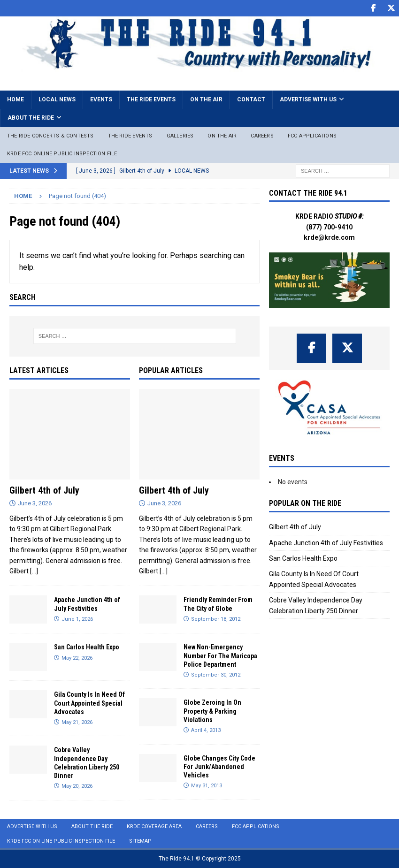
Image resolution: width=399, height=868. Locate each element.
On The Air (222, 136)
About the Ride (31, 118)
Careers (262, 136)
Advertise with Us (308, 99)
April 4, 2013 (206, 730)
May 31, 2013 (207, 786)
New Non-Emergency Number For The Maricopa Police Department (220, 655)
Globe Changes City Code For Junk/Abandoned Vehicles (219, 767)
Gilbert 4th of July (44, 490)
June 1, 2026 (77, 619)
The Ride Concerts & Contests (50, 136)
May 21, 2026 (77, 722)
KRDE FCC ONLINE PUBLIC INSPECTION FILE (62, 154)
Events (101, 99)
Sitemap (140, 841)
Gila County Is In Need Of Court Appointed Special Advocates (89, 703)
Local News (57, 99)
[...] (34, 571)
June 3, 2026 (35, 503)
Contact (251, 99)
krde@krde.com (329, 237)
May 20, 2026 (77, 786)
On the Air (206, 99)
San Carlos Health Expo (87, 647)
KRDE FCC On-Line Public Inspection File (61, 841)
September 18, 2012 (216, 619)
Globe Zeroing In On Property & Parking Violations (212, 711)
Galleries (180, 136)
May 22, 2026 (77, 658)
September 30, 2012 (216, 675)
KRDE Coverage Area (154, 826)
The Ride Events (151, 99)
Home (15, 99)
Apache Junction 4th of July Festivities (326, 543)
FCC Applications (312, 136)
